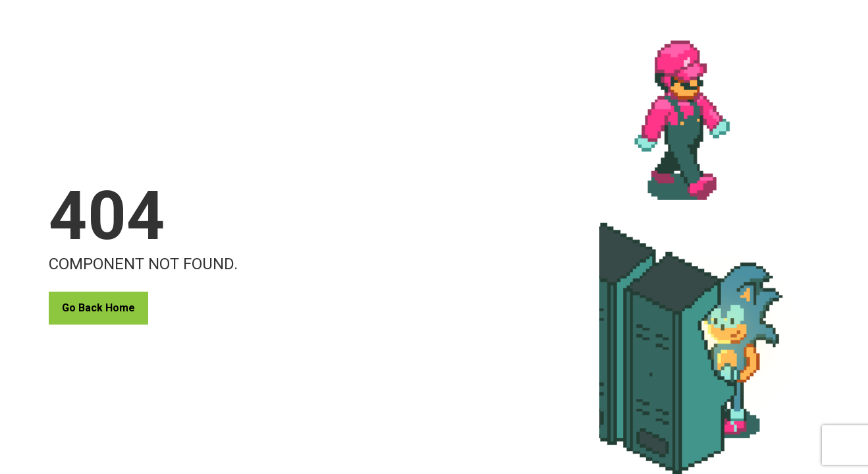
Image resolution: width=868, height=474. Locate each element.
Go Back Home (98, 308)
